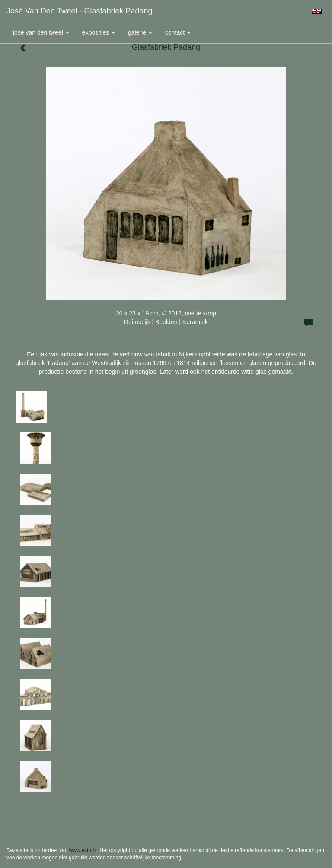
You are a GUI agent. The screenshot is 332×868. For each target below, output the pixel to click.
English (317, 11)
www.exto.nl (83, 850)
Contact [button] (178, 32)
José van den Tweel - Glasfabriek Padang (80, 11)
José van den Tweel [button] (41, 32)
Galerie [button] (140, 32)
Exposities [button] (99, 32)
